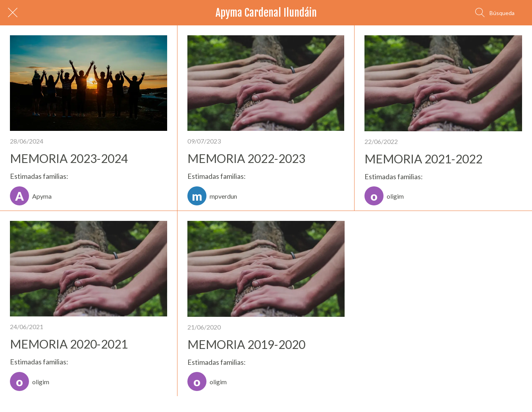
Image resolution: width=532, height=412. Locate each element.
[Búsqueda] (495, 13)
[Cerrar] (13, 13)
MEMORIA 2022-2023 (246, 158)
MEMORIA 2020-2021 (69, 344)
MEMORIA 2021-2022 (423, 159)
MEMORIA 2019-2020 (246, 344)
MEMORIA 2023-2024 (69, 158)
